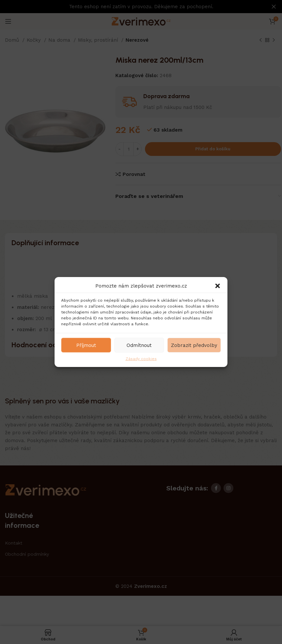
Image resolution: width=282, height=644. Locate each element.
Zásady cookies (141, 359)
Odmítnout (139, 345)
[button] (218, 286)
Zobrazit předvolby (194, 345)
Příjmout (86, 345)
